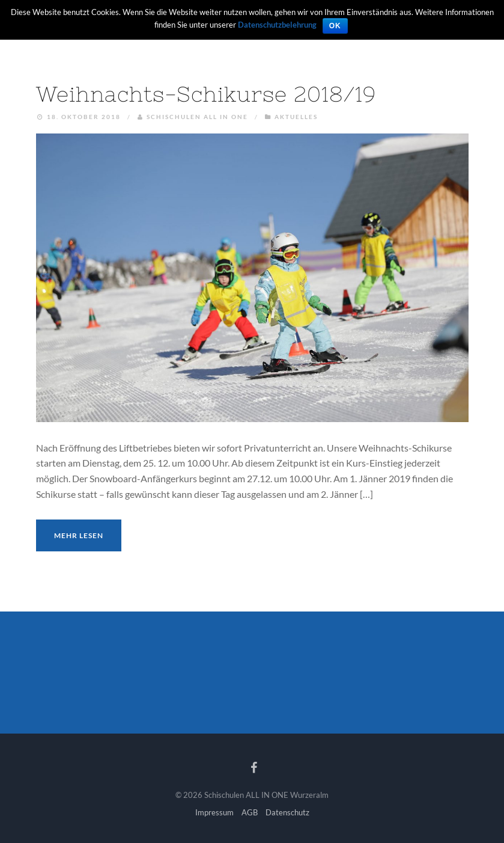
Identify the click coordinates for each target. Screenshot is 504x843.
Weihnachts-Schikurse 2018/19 (206, 94)
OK (335, 26)
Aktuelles (296, 117)
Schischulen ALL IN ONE (197, 117)
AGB (250, 812)
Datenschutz (287, 812)
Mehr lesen (79, 535)
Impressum (214, 812)
